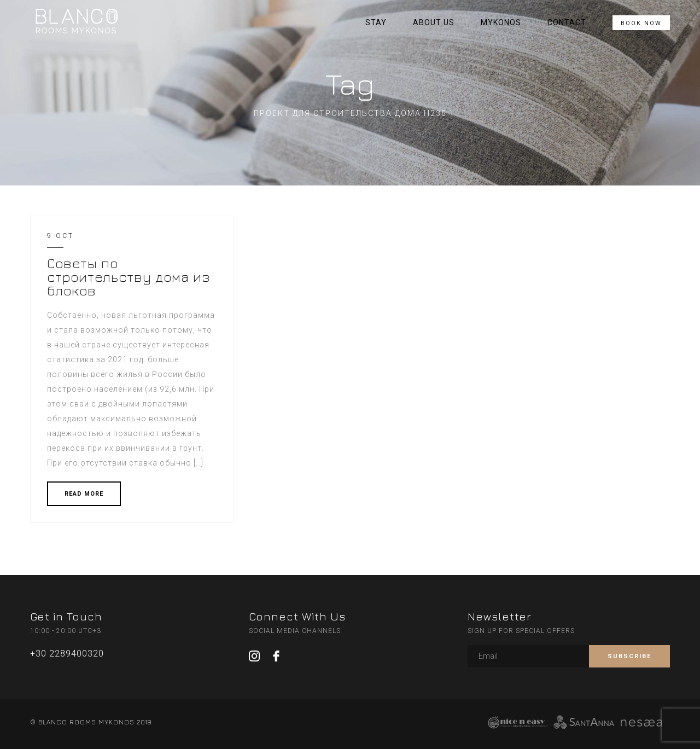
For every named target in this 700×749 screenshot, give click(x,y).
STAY (376, 22)
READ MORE (84, 494)
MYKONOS (501, 22)
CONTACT (567, 22)
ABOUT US (434, 22)
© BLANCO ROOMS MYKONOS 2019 (91, 722)
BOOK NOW (641, 23)
